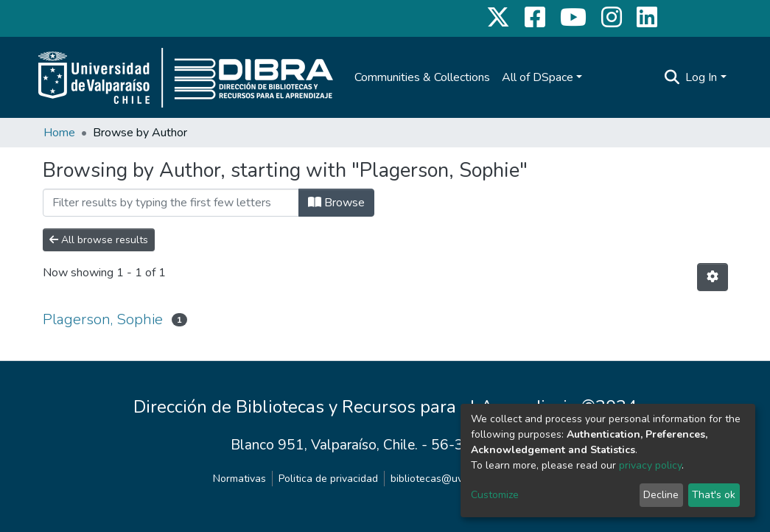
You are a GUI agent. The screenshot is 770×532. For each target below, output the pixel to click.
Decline (661, 495)
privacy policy (650, 465)
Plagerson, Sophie (103, 319)
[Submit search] (672, 77)
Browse (336, 203)
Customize (495, 495)
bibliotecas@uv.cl (431, 479)
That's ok (714, 495)
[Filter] (171, 203)
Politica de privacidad (328, 479)
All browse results (99, 240)
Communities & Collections (422, 77)
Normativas (239, 479)
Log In (701, 77)
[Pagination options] (713, 277)
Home (59, 133)
